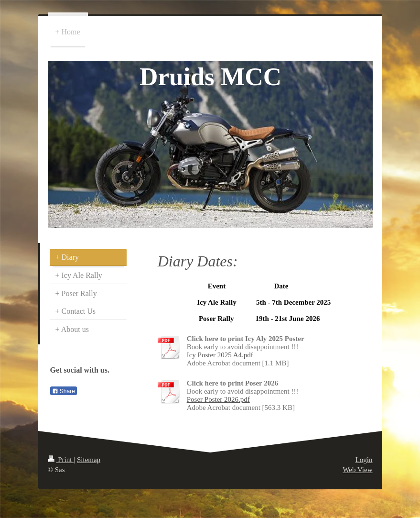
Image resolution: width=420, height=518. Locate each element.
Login (364, 460)
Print (61, 460)
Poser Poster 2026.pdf (218, 399)
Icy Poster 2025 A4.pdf (220, 355)
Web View (357, 470)
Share (64, 391)
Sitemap (89, 460)
